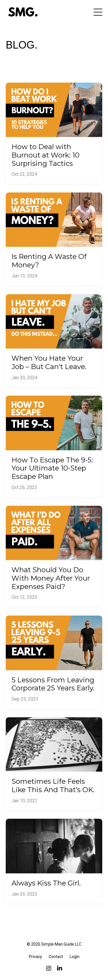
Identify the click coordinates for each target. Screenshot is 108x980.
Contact (56, 957)
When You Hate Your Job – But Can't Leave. (49, 363)
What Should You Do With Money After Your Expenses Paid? (51, 578)
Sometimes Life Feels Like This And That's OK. (53, 786)
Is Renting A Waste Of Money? (49, 261)
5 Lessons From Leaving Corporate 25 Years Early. (53, 684)
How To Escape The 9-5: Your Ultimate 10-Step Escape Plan (52, 468)
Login (75, 957)
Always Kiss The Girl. (46, 883)
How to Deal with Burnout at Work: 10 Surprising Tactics (46, 155)
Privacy (35, 957)
